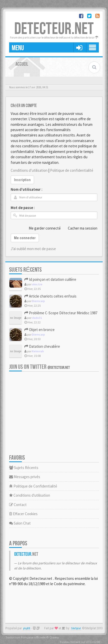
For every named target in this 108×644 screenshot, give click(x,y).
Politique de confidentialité (72, 170)
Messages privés (25, 477)
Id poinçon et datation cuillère (50, 279)
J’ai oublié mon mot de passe (33, 249)
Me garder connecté (42, 228)
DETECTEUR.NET (54, 29)
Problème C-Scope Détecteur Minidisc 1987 (61, 313)
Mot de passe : (23, 208)
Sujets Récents (24, 468)
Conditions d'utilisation (30, 495)
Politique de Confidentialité (33, 486)
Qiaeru (54, 637)
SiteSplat (76, 628)
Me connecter (25, 238)
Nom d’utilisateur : (27, 189)
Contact (18, 505)
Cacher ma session (80, 228)
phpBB (27, 628)
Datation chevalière (42, 346)
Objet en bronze (40, 330)
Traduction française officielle (25, 637)
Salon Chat (20, 523)
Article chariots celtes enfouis (50, 296)
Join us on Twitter (40, 367)
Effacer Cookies (23, 514)
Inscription (22, 180)
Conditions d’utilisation (29, 170)
